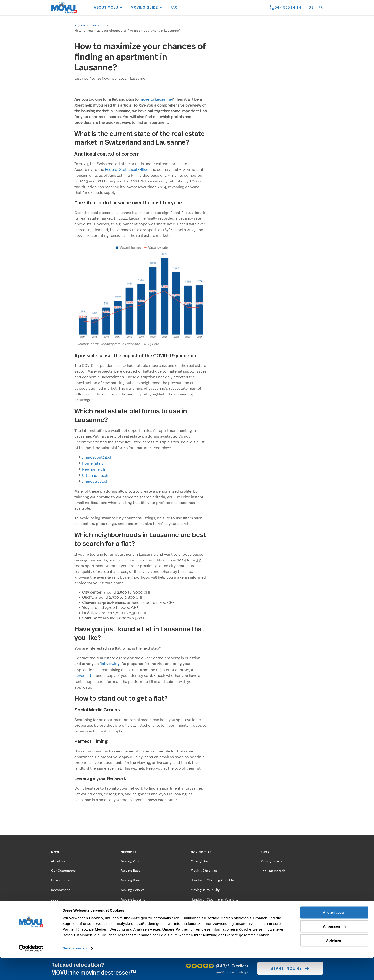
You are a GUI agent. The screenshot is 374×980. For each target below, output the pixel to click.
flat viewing (110, 664)
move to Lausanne (156, 99)
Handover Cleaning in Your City (214, 900)
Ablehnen (334, 963)
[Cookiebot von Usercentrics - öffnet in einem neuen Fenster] (31, 971)
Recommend (61, 890)
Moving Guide (201, 861)
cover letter (85, 676)
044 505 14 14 (288, 7)
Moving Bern (130, 881)
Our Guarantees (63, 871)
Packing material (273, 871)
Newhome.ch (93, 469)
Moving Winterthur (135, 919)
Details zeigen (75, 971)
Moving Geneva (133, 890)
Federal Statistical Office (127, 170)
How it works (61, 881)
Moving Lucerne (133, 900)
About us (58, 861)
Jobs (55, 900)
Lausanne (97, 26)
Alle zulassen (334, 935)
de (311, 7)
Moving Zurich (132, 861)
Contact (57, 919)
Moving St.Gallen (134, 909)
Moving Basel (131, 871)
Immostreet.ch (95, 482)
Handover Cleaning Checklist (213, 881)
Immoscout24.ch (97, 457)
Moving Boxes (271, 861)
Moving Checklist (204, 871)
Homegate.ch (94, 463)
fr (321, 7)
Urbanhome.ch (95, 476)
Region (80, 26)
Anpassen (334, 949)
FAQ (174, 7)
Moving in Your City (205, 890)
